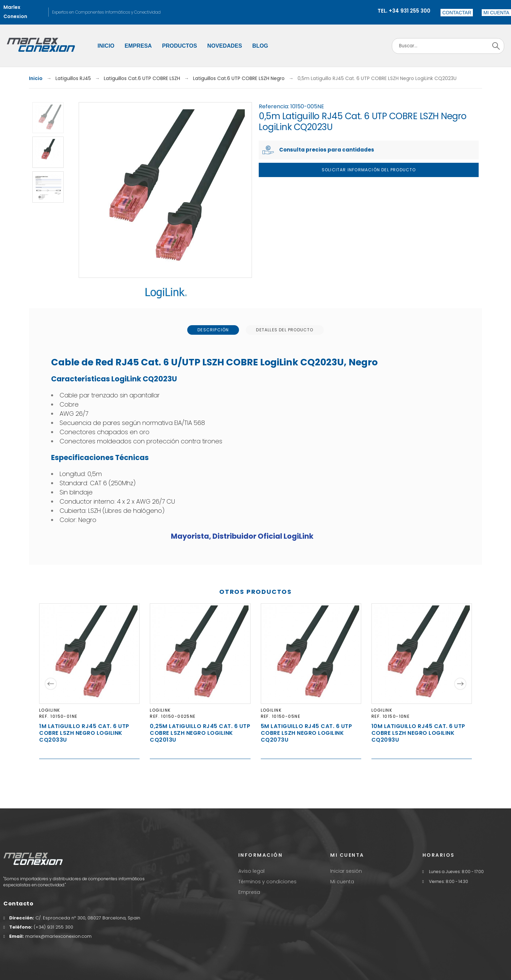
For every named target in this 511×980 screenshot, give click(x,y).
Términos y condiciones (267, 882)
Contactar (457, 13)
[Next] (460, 684)
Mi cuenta (342, 882)
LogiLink (50, 710)
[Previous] (51, 684)
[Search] (448, 46)
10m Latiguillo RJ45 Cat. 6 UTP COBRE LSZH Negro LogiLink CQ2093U (418, 733)
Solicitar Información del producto (369, 170)
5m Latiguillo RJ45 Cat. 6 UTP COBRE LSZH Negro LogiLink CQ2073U (307, 733)
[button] (496, 13)
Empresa (249, 892)
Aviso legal (251, 871)
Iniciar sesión (346, 871)
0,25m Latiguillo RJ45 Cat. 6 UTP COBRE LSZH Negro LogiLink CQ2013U (200, 733)
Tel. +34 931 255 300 (404, 11)
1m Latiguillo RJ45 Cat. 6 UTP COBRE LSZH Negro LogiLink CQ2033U (84, 733)
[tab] (213, 330)
